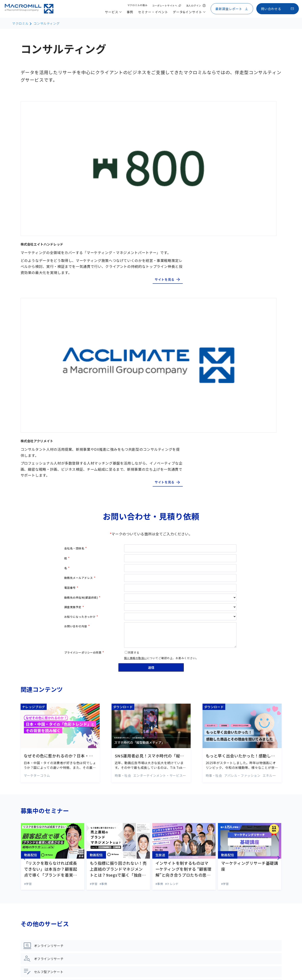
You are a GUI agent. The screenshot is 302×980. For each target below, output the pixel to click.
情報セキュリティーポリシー (107, 967)
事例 (116, 843)
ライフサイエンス (37, 920)
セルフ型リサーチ (37, 876)
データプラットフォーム (42, 929)
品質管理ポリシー (142, 967)
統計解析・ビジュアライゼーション (50, 938)
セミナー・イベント (130, 860)
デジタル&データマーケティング (48, 893)
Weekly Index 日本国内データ (134, 927)
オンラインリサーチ (39, 858)
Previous (17, 586)
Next (284, 586)
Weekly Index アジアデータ (132, 936)
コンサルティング (46, 23)
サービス (33, 843)
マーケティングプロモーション (47, 911)
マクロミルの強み (215, 843)
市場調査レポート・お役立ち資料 (136, 918)
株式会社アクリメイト (147, 168)
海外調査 (31, 885)
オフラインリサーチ (39, 867)
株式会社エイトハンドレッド (155, 106)
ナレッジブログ (123, 891)
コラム (117, 900)
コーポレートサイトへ (37, 967)
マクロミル (20, 23)
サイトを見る (261, 142)
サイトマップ (32, 959)
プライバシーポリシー (70, 967)
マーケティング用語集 (128, 909)
